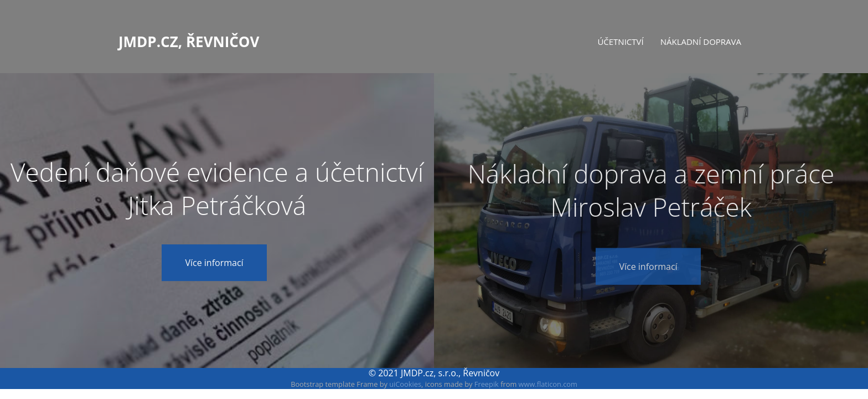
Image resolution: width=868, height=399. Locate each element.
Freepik (487, 384)
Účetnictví (620, 42)
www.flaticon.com (548, 384)
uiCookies (405, 384)
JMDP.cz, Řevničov (189, 41)
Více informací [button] (214, 264)
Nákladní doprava (701, 42)
